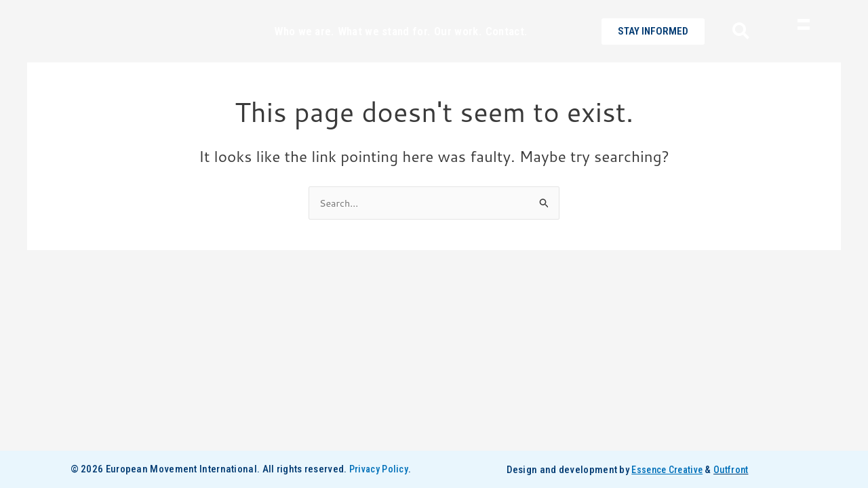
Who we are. (304, 54)
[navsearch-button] (736, 55)
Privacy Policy (378, 470)
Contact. (506, 54)
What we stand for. (384, 54)
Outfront (734, 470)
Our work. (458, 54)
